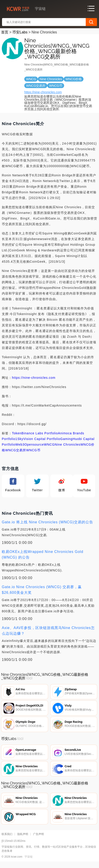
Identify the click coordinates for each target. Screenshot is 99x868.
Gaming (66, 439)
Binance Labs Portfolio (40, 433)
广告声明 (38, 839)
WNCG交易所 (16, 450)
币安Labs (20, 32)
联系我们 (7, 839)
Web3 (20, 445)
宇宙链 (29, 861)
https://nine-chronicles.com (43, 92)
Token (17, 433)
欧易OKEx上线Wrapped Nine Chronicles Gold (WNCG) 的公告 (43, 554)
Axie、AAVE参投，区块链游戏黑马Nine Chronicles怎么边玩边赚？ (48, 631)
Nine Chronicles (67, 445)
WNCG (49, 445)
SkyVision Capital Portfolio (39, 439)
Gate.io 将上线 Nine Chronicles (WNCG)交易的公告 (47, 522)
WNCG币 (33, 450)
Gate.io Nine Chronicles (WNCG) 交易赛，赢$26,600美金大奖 (42, 590)
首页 (5, 32)
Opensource (34, 445)
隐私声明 (23, 839)
